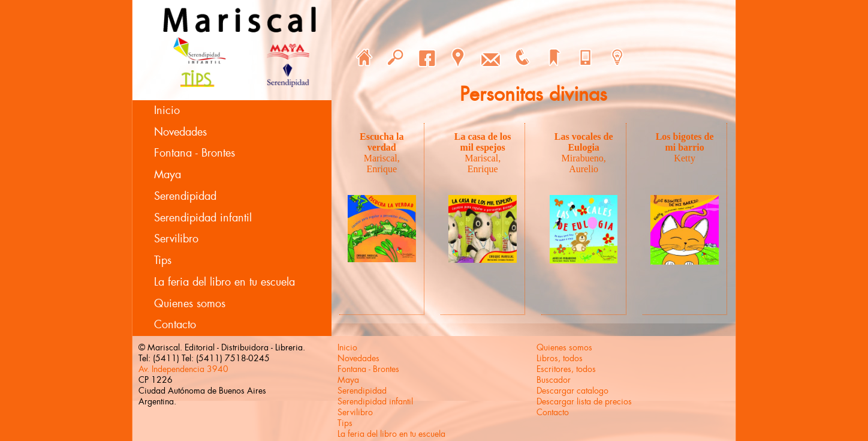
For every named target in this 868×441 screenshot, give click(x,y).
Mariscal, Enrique (382, 163)
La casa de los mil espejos (483, 142)
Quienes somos (190, 304)
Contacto (175, 325)
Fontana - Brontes (195, 153)
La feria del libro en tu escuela (224, 282)
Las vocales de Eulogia (584, 142)
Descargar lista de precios (584, 401)
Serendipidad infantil (203, 218)
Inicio (167, 110)
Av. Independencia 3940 (183, 369)
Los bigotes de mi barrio (685, 142)
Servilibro (176, 239)
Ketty (685, 158)
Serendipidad (185, 196)
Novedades (180, 132)
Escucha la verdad (382, 142)
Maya (168, 175)
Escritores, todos (566, 369)
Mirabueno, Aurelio (584, 163)
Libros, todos (560, 358)
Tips (163, 260)
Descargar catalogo (572, 391)
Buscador (554, 380)
